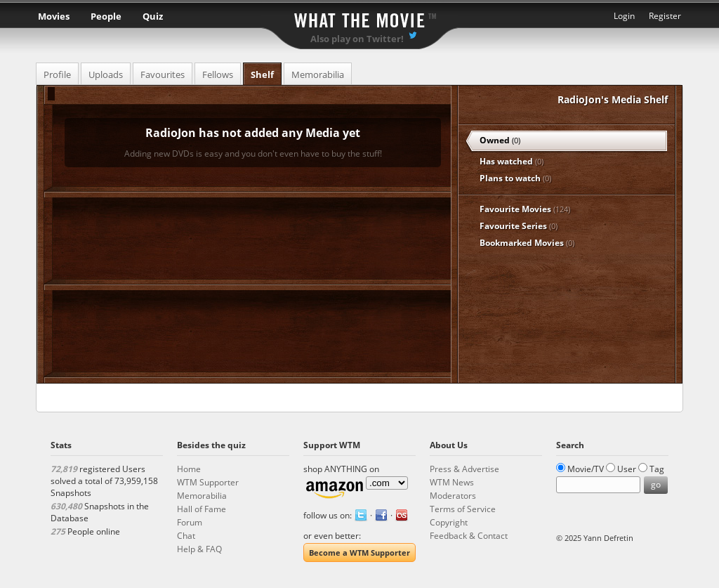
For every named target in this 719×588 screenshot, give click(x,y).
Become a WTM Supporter (359, 553)
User (627, 469)
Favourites (163, 74)
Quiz (153, 16)
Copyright (449, 522)
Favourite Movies (525, 209)
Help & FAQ (199, 549)
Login (624, 16)
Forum (190, 522)
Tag (657, 469)
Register (665, 16)
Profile (57, 74)
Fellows (218, 74)
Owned (500, 140)
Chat (186, 536)
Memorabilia (318, 74)
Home (189, 469)
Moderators (453, 496)
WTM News (452, 482)
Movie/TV (586, 469)
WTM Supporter (208, 482)
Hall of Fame (202, 509)
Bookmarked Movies (527, 243)
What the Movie (359, 18)
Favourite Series (519, 226)
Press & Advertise (464, 469)
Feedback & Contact (469, 536)
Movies (54, 16)
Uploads (106, 74)
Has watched (512, 161)
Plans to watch (515, 178)
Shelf (262, 74)
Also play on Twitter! (357, 39)
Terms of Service (463, 509)
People (106, 16)
